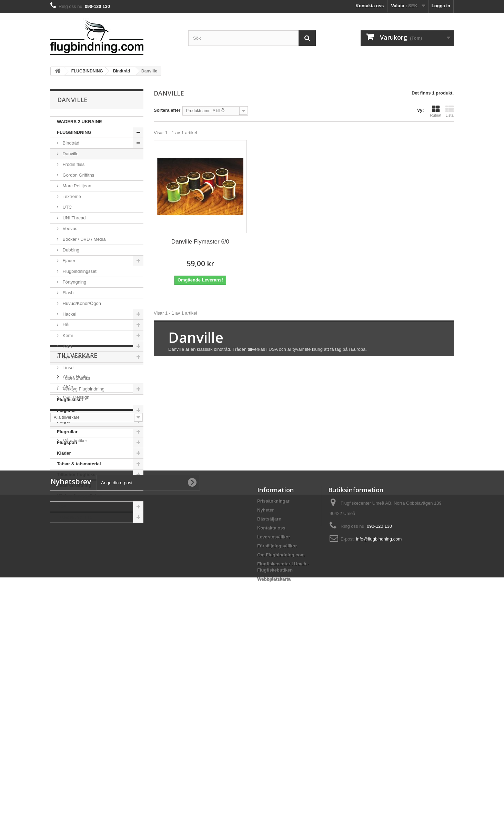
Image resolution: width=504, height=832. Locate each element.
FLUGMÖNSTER (74, 517)
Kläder (64, 453)
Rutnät (436, 111)
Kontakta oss (370, 6)
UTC (67, 207)
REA (62, 507)
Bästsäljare (269, 728)
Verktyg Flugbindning (83, 389)
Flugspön (67, 442)
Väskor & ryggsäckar (79, 496)
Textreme (71, 196)
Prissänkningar (273, 710)
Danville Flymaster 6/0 (200, 242)
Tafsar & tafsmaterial (79, 464)
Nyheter (265, 719)
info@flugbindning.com (379, 748)
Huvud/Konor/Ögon (81, 303)
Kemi (67, 335)
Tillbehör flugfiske (76, 474)
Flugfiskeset (70, 400)
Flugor (64, 421)
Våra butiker (74, 647)
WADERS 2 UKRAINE (79, 122)
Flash (67, 293)
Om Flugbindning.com (281, 764)
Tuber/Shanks (76, 378)
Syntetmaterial (76, 357)
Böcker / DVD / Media (84, 239)
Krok (67, 346)
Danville (70, 154)
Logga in (441, 6)
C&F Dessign (75, 583)
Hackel (69, 314)
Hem (64, 628)
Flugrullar (67, 432)
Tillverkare (77, 544)
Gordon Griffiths (78, 175)
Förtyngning (74, 282)
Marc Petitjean (76, 186)
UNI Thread (74, 218)
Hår (66, 325)
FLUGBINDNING (74, 132)
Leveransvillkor (274, 746)
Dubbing (70, 250)
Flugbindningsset (79, 271)
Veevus (69, 229)
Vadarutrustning (74, 485)
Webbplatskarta (274, 788)
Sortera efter (167, 110)
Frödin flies (73, 164)
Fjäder (68, 261)
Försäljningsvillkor (277, 755)
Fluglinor (67, 410)
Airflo (67, 572)
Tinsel (68, 368)
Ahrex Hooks (75, 562)
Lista (450, 111)
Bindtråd (70, 143)
